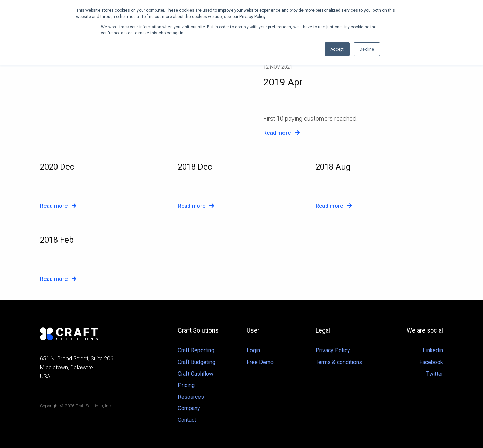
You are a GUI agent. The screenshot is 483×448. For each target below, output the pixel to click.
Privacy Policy (333, 350)
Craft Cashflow (196, 374)
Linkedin (433, 350)
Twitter (435, 374)
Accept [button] (337, 49)
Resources (191, 397)
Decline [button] (367, 49)
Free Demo (260, 362)
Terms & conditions (339, 362)
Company (189, 408)
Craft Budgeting (197, 362)
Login (253, 350)
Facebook (431, 362)
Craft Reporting (196, 350)
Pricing (186, 385)
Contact (187, 420)
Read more (281, 133)
